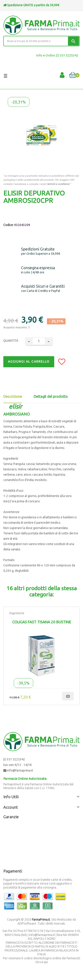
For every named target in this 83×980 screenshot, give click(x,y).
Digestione (17, 613)
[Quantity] (39, 341)
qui (46, 962)
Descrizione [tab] (13, 396)
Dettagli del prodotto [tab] (51, 396)
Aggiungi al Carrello (29, 362)
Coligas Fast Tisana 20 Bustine (42, 622)
